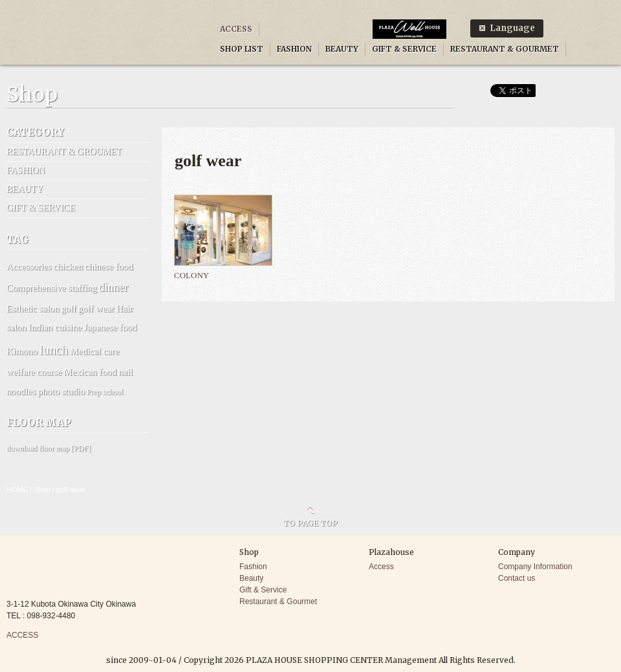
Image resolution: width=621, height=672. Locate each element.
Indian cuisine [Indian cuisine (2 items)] (55, 327)
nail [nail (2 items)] (125, 372)
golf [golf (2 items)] (69, 309)
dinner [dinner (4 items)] (114, 287)
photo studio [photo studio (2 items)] (61, 391)
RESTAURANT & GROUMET (64, 152)
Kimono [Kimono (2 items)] (22, 351)
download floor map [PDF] (49, 448)
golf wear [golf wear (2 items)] (96, 309)
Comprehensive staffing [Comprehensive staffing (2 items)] (52, 288)
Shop (42, 490)
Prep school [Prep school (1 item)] (105, 392)
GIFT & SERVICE (404, 49)
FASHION (294, 49)
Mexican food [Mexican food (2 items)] (91, 372)
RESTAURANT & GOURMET (505, 49)
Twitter (602, 15)
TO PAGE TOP (310, 523)
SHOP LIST (242, 49)
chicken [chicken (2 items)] (68, 266)
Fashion (253, 567)
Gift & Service (263, 590)
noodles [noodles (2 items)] (21, 391)
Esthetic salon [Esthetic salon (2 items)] (33, 309)
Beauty (251, 578)
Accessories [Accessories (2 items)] (29, 266)
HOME (17, 490)
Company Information (535, 567)
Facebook (569, 15)
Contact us (517, 578)
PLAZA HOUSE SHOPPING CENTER (98, 34)
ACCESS (236, 29)
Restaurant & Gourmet (278, 602)
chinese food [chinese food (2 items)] (109, 266)
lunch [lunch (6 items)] (54, 350)
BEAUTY (342, 49)
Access (381, 567)
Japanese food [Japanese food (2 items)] (110, 327)
